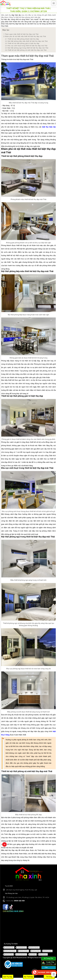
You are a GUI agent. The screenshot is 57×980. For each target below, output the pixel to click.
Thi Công (49, 977)
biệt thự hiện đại (49, 127)
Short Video (33, 954)
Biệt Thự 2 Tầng (36, 951)
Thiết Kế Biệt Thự (22, 947)
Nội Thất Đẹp (29, 977)
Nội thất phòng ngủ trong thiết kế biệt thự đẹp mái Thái (27, 48)
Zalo (46, 967)
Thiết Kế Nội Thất (9, 947)
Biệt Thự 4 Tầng (9, 954)
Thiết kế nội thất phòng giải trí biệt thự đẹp (22, 43)
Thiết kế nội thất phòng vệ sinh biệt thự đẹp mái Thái (26, 50)
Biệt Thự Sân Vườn (21, 954)
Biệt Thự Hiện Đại (34, 947)
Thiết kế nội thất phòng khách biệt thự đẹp (22, 39)
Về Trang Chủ (49, 958)
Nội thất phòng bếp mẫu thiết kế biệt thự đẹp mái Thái (26, 41)
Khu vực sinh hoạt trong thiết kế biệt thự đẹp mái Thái (26, 46)
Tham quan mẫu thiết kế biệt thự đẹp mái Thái (21, 34)
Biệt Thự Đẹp (8, 977)
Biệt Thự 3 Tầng (48, 951)
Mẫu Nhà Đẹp (43, 954)
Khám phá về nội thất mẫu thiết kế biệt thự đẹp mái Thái (25, 36)
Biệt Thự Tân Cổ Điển (10, 951)
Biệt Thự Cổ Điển (24, 951)
